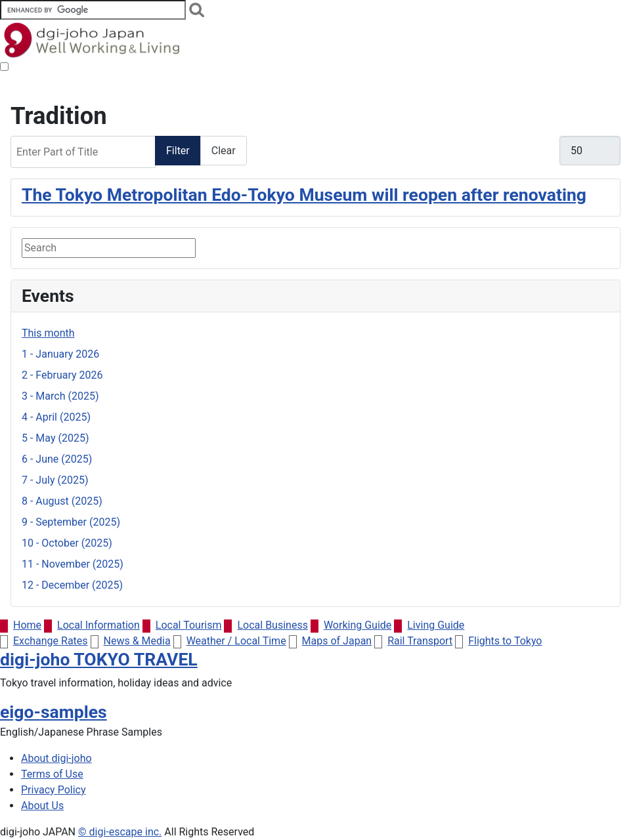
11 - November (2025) (73, 564)
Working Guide (351, 625)
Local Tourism (182, 625)
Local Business (266, 625)
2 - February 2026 (62, 375)
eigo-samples (54, 712)
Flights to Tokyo (498, 641)
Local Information (92, 625)
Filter (178, 151)
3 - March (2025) (60, 396)
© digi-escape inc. (120, 832)
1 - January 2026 (60, 354)
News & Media (131, 641)
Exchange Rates (44, 641)
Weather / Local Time (230, 641)
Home (21, 625)
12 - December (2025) (72, 585)
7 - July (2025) (55, 480)
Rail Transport (413, 641)
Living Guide (429, 625)
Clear (224, 151)
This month (48, 333)
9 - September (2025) (71, 522)
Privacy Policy (54, 790)
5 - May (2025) (55, 438)
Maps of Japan (331, 641)
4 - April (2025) (56, 417)
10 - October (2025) (67, 543)
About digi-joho (56, 758)
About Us (42, 806)
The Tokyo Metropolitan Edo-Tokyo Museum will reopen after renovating (304, 195)
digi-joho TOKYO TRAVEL (99, 659)
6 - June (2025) (57, 459)
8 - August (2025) (62, 501)
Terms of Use (52, 774)
